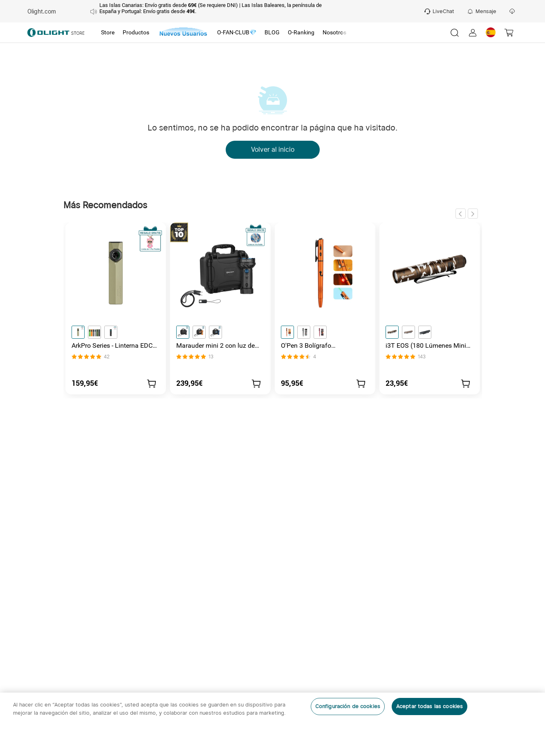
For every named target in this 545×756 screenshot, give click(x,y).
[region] (272, 724)
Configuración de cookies (348, 706)
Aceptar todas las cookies (429, 706)
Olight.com (42, 11)
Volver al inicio (273, 150)
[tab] (108, 33)
